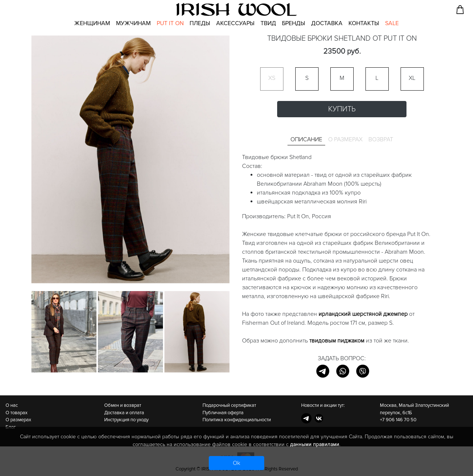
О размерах (18, 420)
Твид (268, 23)
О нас (12, 405)
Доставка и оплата (124, 413)
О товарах (16, 413)
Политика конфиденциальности (237, 420)
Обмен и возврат (123, 405)
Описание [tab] (306, 139)
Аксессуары (235, 23)
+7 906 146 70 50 (398, 420)
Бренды (294, 23)
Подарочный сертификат (229, 405)
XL (412, 78)
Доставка (327, 23)
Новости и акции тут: (323, 405)
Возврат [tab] (381, 139)
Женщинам (92, 23)
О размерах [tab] (345, 139)
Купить (342, 109)
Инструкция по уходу (126, 420)
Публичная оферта (223, 413)
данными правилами (315, 444)
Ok (236, 463)
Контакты (364, 23)
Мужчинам (133, 23)
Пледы (200, 23)
